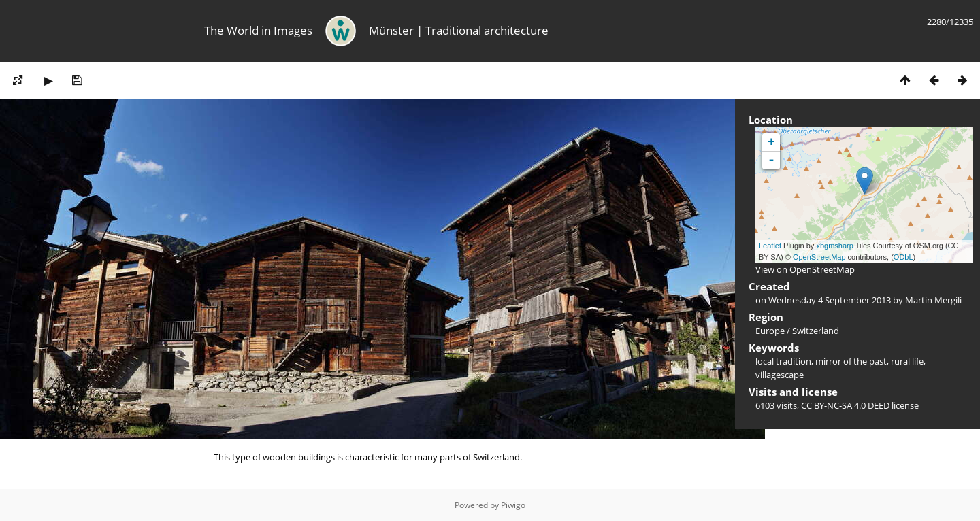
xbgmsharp (834, 246)
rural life (907, 361)
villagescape (780, 375)
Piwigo (513, 505)
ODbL (903, 257)
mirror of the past (851, 361)
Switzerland (816, 331)
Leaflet (770, 246)
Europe (770, 331)
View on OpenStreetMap (805, 269)
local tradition (783, 361)
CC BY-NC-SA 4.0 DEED (845, 405)
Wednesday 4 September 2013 (830, 300)
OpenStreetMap (819, 257)
